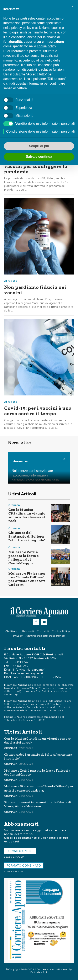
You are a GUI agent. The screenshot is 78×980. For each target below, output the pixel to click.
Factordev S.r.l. (39, 972)
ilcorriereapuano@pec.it (27, 673)
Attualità (11, 281)
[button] (73, 7)
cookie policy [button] (46, 46)
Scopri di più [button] (39, 146)
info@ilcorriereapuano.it (30, 670)
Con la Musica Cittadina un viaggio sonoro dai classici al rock (27, 515)
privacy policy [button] (21, 28)
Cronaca (14, 505)
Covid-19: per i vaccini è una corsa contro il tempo (38, 411)
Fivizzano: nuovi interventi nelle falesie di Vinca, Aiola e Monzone (38, 804)
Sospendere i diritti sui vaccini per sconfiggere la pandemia (36, 166)
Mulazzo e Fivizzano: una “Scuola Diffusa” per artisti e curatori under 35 (27, 579)
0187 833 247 (19, 662)
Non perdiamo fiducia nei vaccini (35, 290)
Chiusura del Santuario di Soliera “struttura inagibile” (27, 536)
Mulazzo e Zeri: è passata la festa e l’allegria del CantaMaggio (24, 558)
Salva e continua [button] (39, 157)
